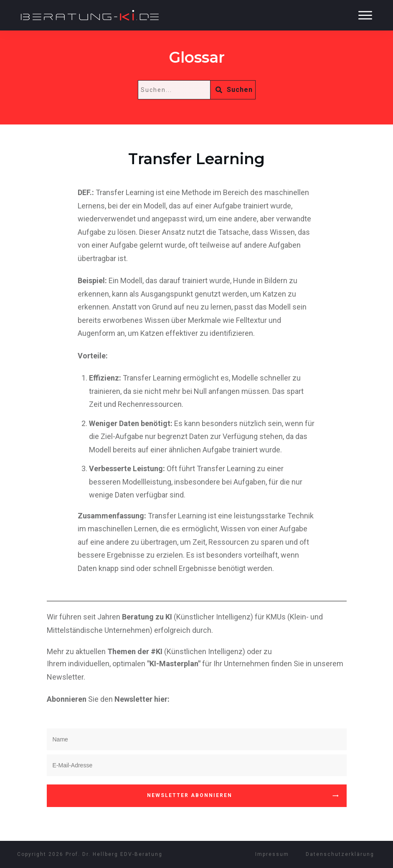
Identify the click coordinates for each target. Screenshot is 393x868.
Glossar (197, 57)
